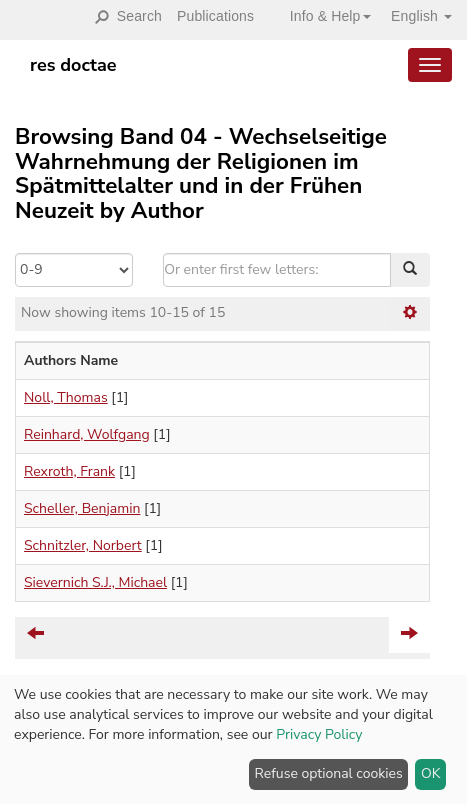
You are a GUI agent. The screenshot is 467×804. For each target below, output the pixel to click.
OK (431, 773)
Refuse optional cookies (329, 773)
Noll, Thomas (66, 397)
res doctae (73, 65)
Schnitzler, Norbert (83, 545)
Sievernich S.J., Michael (95, 582)
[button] (323, 16)
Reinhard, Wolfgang (87, 434)
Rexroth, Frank (69, 471)
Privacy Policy (319, 734)
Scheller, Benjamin (82, 508)
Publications (215, 16)
